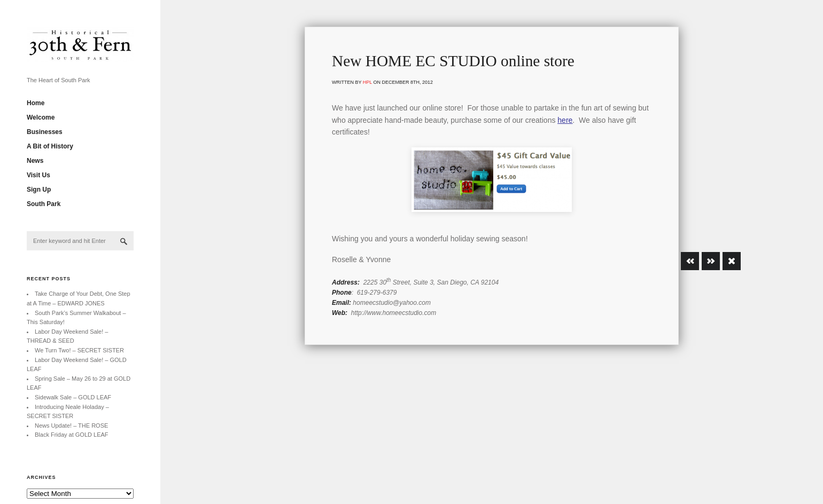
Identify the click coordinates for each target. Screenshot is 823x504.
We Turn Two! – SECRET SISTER (79, 350)
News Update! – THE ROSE (71, 426)
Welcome (41, 117)
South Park (44, 204)
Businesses (45, 132)
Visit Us (38, 175)
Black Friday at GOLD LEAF (72, 435)
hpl (367, 82)
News (35, 161)
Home (36, 103)
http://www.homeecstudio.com (394, 313)
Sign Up (39, 190)
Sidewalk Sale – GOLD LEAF (73, 397)
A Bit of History (50, 146)
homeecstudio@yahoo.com (392, 303)
